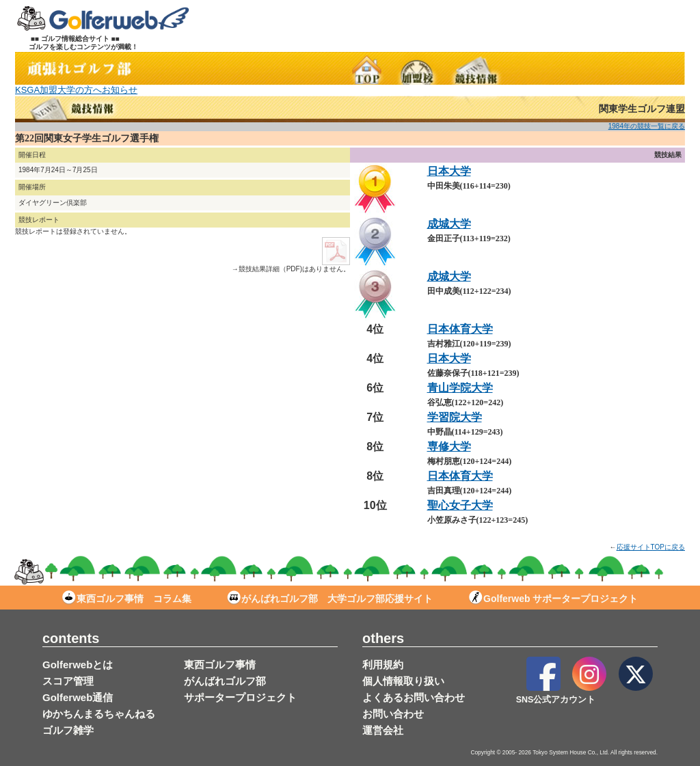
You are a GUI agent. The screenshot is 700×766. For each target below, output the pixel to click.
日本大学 (449, 171)
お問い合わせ (393, 714)
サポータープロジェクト (240, 697)
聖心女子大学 (460, 505)
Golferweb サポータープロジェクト (553, 599)
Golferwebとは (78, 665)
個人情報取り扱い (403, 681)
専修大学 (449, 447)
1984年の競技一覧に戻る (647, 126)
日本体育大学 (460, 329)
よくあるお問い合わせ (414, 697)
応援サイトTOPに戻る (651, 547)
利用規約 (383, 665)
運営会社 (383, 730)
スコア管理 (68, 681)
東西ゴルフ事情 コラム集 (127, 599)
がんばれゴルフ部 (225, 681)
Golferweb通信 (78, 697)
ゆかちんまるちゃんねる (99, 714)
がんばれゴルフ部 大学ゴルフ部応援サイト (330, 599)
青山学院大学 (460, 388)
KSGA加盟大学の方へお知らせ (76, 90)
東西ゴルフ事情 (220, 665)
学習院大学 (455, 417)
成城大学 (449, 224)
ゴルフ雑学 (68, 730)
